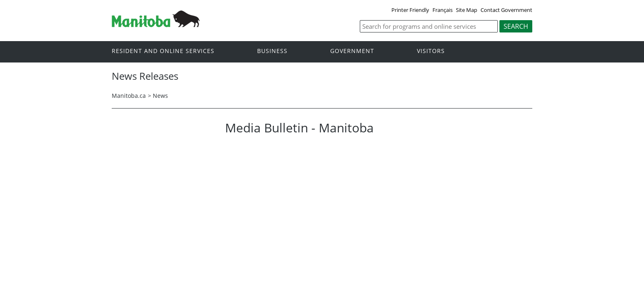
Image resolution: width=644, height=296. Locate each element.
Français (443, 10)
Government (352, 51)
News (160, 96)
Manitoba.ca (129, 96)
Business (272, 51)
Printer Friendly (410, 10)
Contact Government (506, 10)
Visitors (431, 51)
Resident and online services (163, 51)
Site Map (467, 10)
